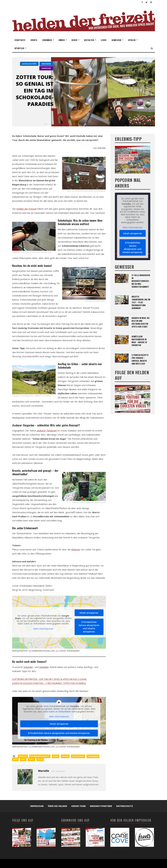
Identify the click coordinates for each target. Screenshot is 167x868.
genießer (46, 68)
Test (15, 759)
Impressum (37, 806)
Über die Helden (57, 806)
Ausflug (23, 756)
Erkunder (28, 667)
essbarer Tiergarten (47, 431)
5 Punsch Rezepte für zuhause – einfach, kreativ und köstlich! (140, 359)
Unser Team (78, 806)
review (65, 756)
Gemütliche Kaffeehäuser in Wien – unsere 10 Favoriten (139, 341)
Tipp (23, 759)
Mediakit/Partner (101, 806)
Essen (56, 756)
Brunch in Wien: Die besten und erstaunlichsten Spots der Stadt (141, 322)
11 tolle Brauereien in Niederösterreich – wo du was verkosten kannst (141, 281)
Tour (40, 759)
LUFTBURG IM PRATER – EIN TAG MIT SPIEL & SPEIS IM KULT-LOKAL (49, 679)
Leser (104, 40)
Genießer (44, 667)
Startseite (20, 40)
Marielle (44, 771)
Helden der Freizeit (26, 209)
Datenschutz (125, 806)
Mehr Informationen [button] (43, 629)
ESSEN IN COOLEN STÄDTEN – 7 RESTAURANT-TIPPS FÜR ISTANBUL (49, 683)
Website (76, 549)
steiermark (93, 756)
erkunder (46, 64)
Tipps (31, 759)
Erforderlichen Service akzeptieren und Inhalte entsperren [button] (89, 627)
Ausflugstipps (29, 64)
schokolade (78, 756)
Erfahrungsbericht (40, 756)
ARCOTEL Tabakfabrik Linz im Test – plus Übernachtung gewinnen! (141, 302)
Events (34, 40)
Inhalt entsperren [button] (89, 613)
